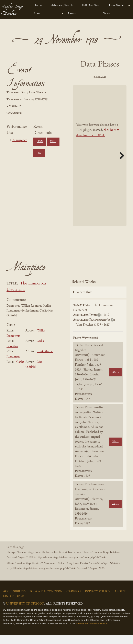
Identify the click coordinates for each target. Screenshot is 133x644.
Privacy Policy (98, 601)
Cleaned (87, 87)
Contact (73, 13)
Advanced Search (62, 5)
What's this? (84, 301)
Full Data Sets (91, 5)
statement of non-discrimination (92, 633)
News (106, 13)
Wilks (41, 340)
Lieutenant (13, 366)
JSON (40, 142)
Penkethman (45, 361)
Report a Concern (46, 601)
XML (53, 142)
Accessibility (15, 601)
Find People (13, 606)
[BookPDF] (100, 165)
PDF (88, 77)
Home (38, 5)
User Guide (116, 5)
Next (120, 165)
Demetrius (13, 345)
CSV (39, 153)
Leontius (12, 355)
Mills (41, 350)
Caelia (20, 371)
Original (110, 77)
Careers (74, 601)
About (37, 13)
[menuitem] (39, 5)
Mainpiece (20, 140)
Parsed (110, 87)
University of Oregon (25, 613)
